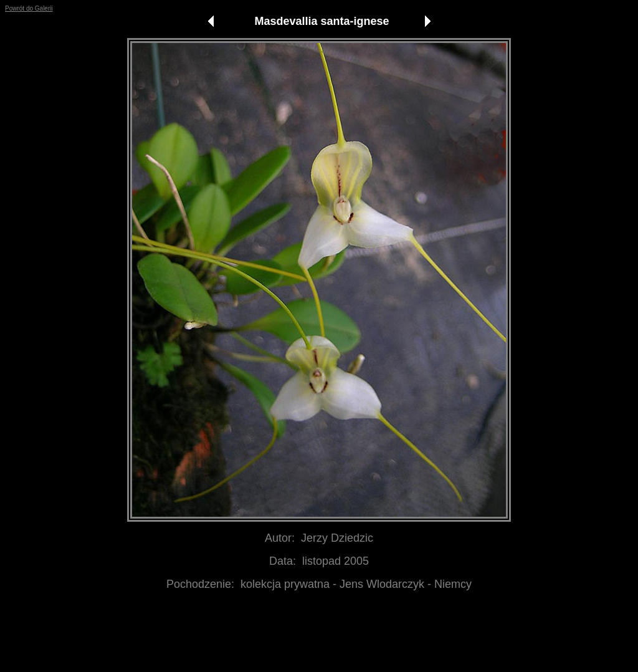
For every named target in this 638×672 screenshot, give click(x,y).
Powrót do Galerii (29, 8)
